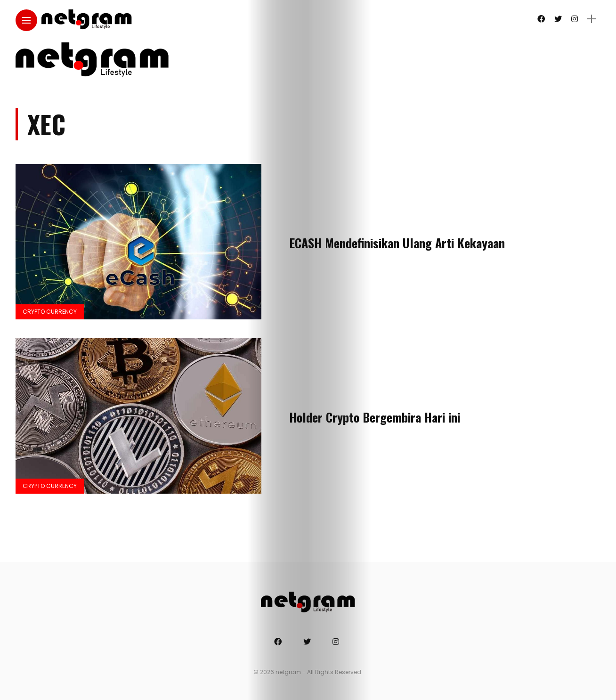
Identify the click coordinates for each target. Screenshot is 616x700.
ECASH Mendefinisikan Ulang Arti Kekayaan (397, 243)
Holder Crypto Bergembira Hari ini (375, 417)
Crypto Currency (50, 312)
